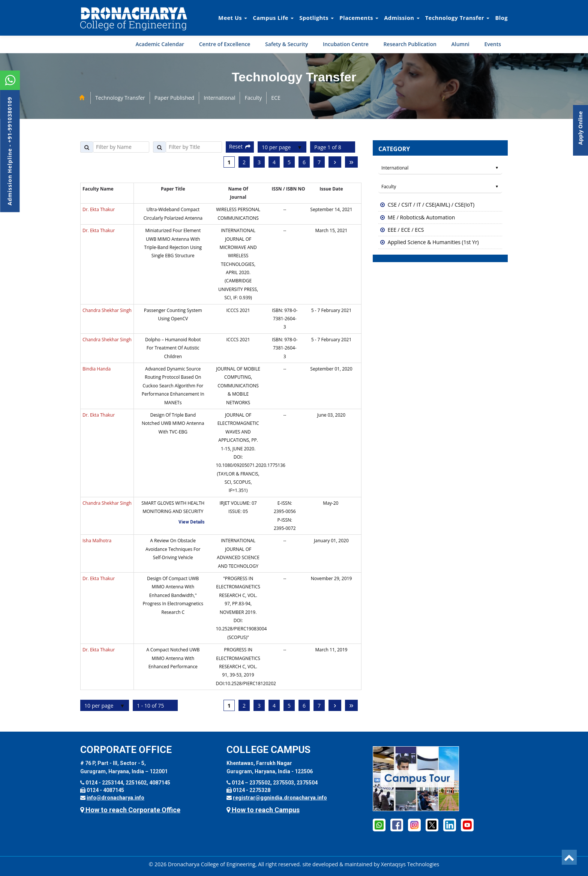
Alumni (460, 44)
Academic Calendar (160, 44)
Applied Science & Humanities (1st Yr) (433, 242)
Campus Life (273, 18)
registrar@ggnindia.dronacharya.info (280, 798)
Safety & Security (286, 44)
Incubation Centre (346, 44)
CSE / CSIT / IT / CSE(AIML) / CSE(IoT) (431, 205)
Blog (501, 18)
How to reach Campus (263, 810)
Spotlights (316, 18)
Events (493, 44)
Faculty (253, 98)
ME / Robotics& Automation (421, 217)
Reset (240, 146)
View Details (192, 522)
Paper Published (174, 98)
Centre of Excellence (225, 44)
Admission (402, 18)
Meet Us (233, 18)
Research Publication (410, 44)
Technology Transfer (457, 18)
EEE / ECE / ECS (406, 230)
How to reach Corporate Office (130, 810)
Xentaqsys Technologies (410, 864)
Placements (359, 18)
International (219, 98)
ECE (276, 98)
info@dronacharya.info (115, 798)
